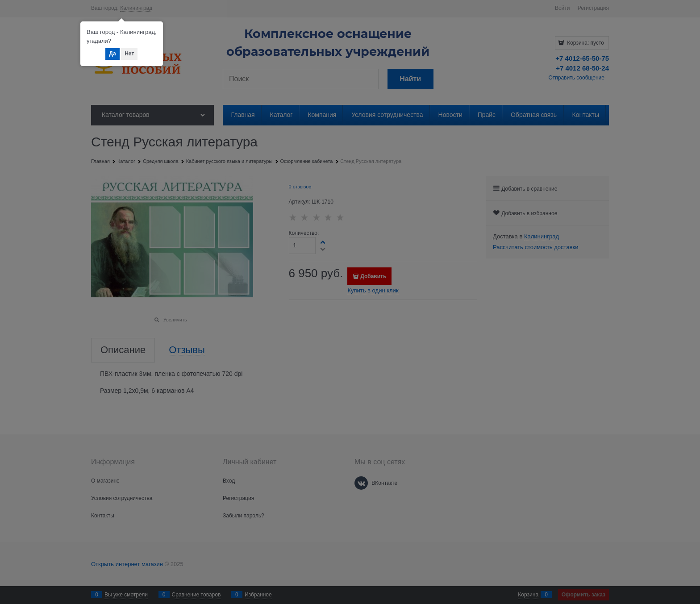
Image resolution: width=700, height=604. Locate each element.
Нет (129, 54)
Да (112, 54)
